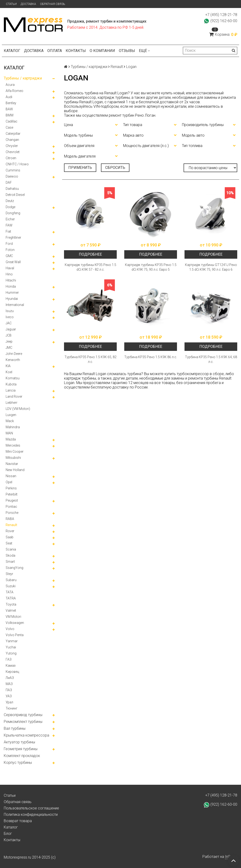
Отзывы (127, 51)
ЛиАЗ (10, 678)
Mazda (11, 439)
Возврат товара (18, 821)
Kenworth (13, 360)
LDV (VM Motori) (18, 409)
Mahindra (13, 427)
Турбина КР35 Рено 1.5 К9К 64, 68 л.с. (211, 359)
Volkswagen (15, 623)
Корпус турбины (18, 763)
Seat (9, 543)
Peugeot (12, 500)
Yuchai (11, 647)
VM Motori (13, 617)
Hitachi (11, 280)
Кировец (12, 672)
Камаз (11, 666)
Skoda (10, 555)
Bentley (11, 103)
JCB (9, 335)
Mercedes (13, 445)
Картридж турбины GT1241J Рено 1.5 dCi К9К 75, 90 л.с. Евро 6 (211, 267)
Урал (9, 702)
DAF (9, 182)
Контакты (76, 51)
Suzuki (11, 586)
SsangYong (14, 568)
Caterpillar (13, 134)
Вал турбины (15, 728)
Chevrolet (13, 152)
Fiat (8, 231)
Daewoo (12, 176)
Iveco (10, 317)
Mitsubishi (13, 458)
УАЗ (9, 696)
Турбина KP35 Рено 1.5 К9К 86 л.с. (151, 357)
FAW (9, 225)
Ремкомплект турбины (23, 722)
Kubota (11, 384)
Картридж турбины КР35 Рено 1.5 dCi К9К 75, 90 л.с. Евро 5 (151, 267)
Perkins (11, 488)
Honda (11, 286)
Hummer (12, 293)
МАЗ (9, 684)
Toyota (11, 604)
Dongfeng (13, 213)
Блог (8, 834)
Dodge (10, 207)
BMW (10, 115)
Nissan (11, 476)
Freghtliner (13, 238)
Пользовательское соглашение (31, 808)
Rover (10, 531)
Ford (9, 244)
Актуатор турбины (19, 742)
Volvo (10, 629)
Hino (9, 274)
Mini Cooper (15, 452)
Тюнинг (12, 708)
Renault (11, 525)
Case (9, 127)
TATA (10, 592)
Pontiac (11, 507)
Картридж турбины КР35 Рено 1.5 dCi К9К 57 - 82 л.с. (90, 267)
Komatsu (13, 378)
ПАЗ (9, 690)
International (15, 305)
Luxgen (11, 415)
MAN (9, 433)
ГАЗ (9, 659)
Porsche (12, 513)
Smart (10, 562)
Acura (10, 85)
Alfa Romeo (14, 91)
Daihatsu (12, 189)
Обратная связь (53, 4)
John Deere (14, 354)
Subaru (11, 580)
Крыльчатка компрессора (26, 735)
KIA (8, 366)
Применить (80, 168)
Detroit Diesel (15, 195)
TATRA (11, 598)
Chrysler (12, 146)
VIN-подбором (106, 106)
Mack (10, 421)
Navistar (12, 464)
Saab (10, 537)
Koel (9, 372)
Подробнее (90, 254)
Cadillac (12, 121)
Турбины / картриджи (23, 78)
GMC (9, 256)
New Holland (15, 470)
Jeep (9, 341)
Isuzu (10, 311)
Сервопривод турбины (23, 715)
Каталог (12, 51)
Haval (10, 268)
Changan (12, 140)
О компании (102, 51)
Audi (9, 97)
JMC (9, 348)
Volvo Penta (15, 635)
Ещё (144, 51)
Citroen (11, 158)
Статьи (11, 4)
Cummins (13, 170)
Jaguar (11, 329)
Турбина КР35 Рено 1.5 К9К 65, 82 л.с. (90, 359)
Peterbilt (12, 494)
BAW (9, 109)
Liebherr (12, 403)
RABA (10, 519)
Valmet (11, 610)
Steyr (9, 574)
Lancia (11, 390)
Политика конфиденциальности (31, 814)
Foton (10, 250)
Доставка (28, 4)
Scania (11, 549)
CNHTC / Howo (17, 164)
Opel (9, 482)
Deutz (10, 201)
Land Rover (14, 396)
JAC (9, 323)
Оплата (55, 51)
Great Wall (13, 262)
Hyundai (12, 299)
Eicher (10, 219)
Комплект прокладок (22, 756)
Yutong (11, 653)
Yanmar (12, 641)
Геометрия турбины (21, 749)
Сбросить (115, 168)
